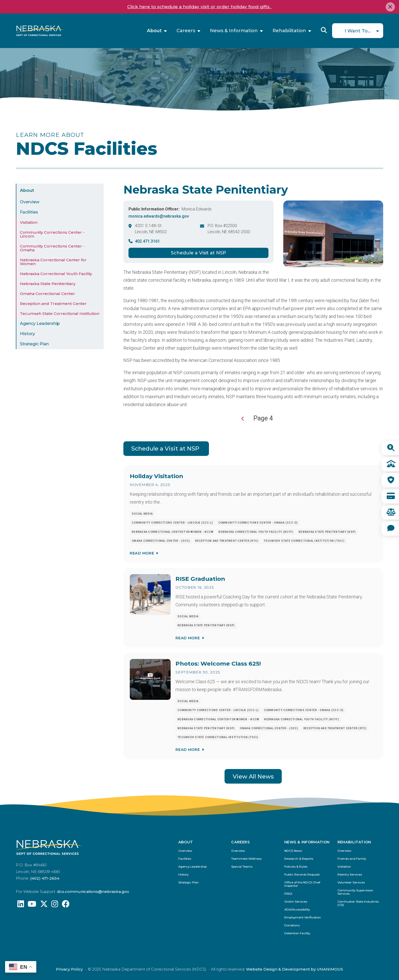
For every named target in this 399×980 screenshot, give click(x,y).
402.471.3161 (147, 241)
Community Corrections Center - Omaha (52, 248)
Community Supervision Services (355, 892)
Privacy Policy (69, 969)
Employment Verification (303, 918)
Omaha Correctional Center (48, 294)
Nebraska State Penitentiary (48, 284)
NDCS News (293, 851)
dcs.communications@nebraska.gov (93, 892)
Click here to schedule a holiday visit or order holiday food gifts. (199, 7)
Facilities (29, 212)
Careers (186, 31)
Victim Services (296, 902)
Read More (142, 553)
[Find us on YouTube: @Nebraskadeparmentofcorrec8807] (32, 905)
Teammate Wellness (246, 859)
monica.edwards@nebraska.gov (159, 216)
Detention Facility (297, 933)
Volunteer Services (351, 883)
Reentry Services (350, 875)
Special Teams (242, 867)
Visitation (29, 222)
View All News (253, 776)
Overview (30, 202)
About (154, 31)
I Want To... (358, 31)
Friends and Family (352, 859)
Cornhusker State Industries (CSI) (358, 903)
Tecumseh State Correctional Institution (60, 314)
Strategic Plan (34, 344)
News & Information (234, 31)
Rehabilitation (289, 31)
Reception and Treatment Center (53, 304)
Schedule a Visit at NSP (198, 253)
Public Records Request (302, 875)
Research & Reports (299, 859)
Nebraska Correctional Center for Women (53, 262)
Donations (292, 925)
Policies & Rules (296, 867)
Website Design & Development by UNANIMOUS (295, 969)
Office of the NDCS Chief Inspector (302, 884)
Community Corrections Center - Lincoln (52, 234)
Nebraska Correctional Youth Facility (56, 274)
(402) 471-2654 (45, 878)
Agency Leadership (40, 323)
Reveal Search (324, 30)
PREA (288, 894)
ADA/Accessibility (297, 910)
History (27, 334)
